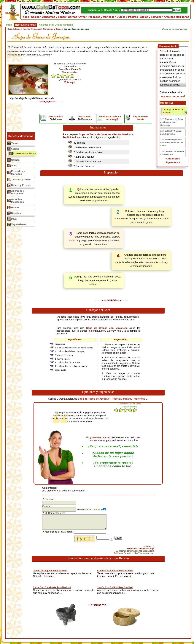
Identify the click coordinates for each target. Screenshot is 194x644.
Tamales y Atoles (21, 180)
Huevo (15, 208)
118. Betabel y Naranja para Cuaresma (171, 132)
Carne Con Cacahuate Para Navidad (52, 587)
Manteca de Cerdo (172, 96)
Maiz (14, 219)
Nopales (16, 213)
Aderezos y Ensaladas (18, 192)
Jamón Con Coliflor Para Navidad (115, 587)
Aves (14, 166)
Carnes (15, 160)
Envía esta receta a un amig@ (110, 118)
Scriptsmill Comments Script (140, 549)
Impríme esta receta (141, 118)
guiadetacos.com (100, 437)
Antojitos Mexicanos (18, 201)
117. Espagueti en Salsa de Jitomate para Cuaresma (172, 122)
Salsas (15, 149)
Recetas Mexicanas (26, 25)
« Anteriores (172, 159)
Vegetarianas (19, 224)
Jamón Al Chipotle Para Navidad (50, 571)
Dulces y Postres (21, 185)
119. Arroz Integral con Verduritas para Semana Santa (172, 143)
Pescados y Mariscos (18, 173)
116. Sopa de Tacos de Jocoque (173, 111)
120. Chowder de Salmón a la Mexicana (172, 153)
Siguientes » (173, 162)
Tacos (15, 143)
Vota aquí (70, 82)
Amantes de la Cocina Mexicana (56, 25)
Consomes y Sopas (24, 153)
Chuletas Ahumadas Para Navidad (115, 571)
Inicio (9, 25)
